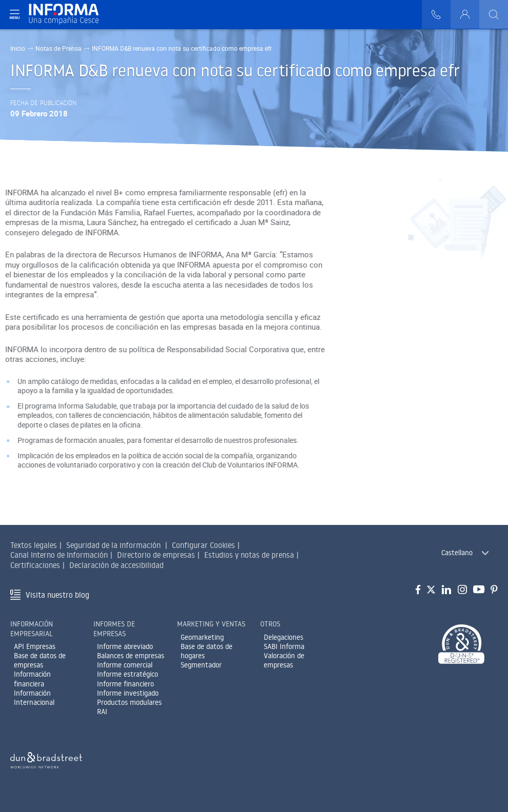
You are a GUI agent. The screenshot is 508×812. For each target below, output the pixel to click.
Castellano (457, 553)
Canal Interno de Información (59, 555)
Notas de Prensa (58, 48)
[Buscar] (494, 14)
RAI (102, 712)
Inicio (18, 48)
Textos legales (34, 545)
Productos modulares (129, 702)
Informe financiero (125, 684)
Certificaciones (35, 565)
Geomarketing (202, 637)
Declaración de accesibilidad (116, 565)
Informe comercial (125, 665)
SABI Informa (284, 646)
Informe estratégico (128, 674)
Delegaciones (284, 637)
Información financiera (32, 679)
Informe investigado (128, 693)
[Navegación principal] (14, 14)
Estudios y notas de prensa (249, 555)
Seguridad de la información (113, 545)
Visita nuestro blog (57, 595)
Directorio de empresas (156, 555)
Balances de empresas (131, 656)
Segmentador (201, 665)
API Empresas (35, 646)
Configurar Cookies (203, 545)
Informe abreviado (125, 646)
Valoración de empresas (284, 660)
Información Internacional (34, 698)
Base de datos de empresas (40, 660)
